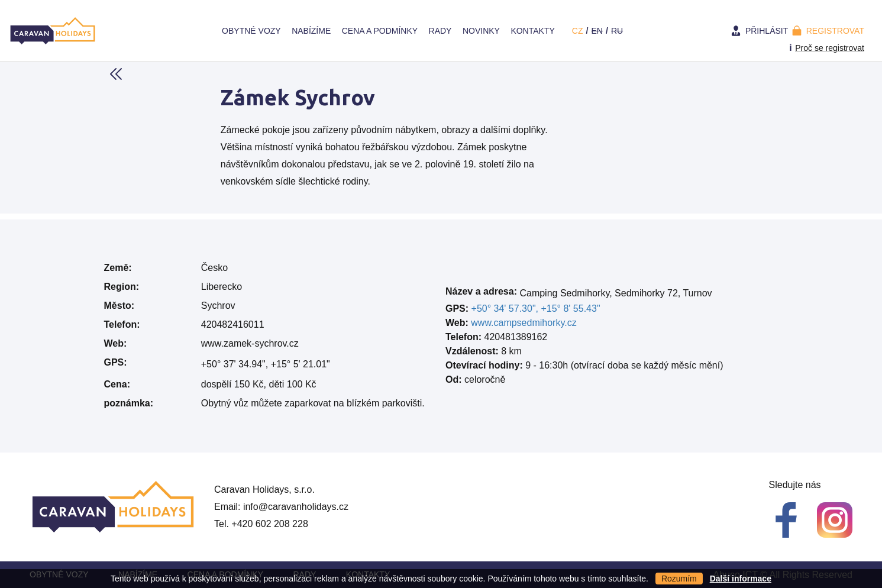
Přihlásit (767, 31)
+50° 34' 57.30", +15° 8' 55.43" (536, 308)
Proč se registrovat (830, 48)
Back (116, 74)
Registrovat (835, 31)
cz (578, 31)
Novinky (481, 31)
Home (205, 31)
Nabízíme (311, 31)
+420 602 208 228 (269, 524)
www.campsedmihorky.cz (524, 323)
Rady (440, 31)
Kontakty (532, 31)
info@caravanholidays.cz (296, 507)
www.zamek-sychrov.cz (250, 343)
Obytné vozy (251, 31)
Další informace (741, 579)
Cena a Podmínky (380, 31)
